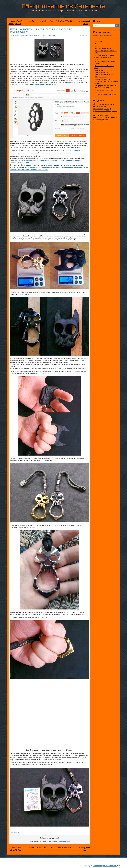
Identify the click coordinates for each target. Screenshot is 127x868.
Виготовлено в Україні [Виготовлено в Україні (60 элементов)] (101, 115)
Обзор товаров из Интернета (64, 6)
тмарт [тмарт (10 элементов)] (101, 120)
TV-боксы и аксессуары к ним (105, 44)
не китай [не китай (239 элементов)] (114, 117)
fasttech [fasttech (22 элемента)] (101, 107)
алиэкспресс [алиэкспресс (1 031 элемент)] (98, 117)
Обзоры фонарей (101, 77)
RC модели (99, 42)
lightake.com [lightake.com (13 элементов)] (97, 111)
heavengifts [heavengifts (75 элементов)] (108, 109)
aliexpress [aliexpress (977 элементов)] (97, 104)
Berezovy (85, 35)
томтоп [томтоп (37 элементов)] (105, 120)
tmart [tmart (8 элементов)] (95, 113)
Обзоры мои (52, 35)
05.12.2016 (16, 35)
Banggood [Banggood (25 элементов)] (105, 104)
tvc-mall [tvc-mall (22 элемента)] (104, 113)
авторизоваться (64, 841)
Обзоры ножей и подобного (104, 75)
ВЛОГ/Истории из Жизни (103, 49)
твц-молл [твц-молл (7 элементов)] (96, 120)
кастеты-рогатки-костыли (45, 84)
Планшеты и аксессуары (103, 79)
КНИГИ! (98, 59)
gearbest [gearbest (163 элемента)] (107, 107)
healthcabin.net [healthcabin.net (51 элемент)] (98, 109)
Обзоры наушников (101, 72)
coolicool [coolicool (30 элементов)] (111, 104)
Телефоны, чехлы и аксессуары (106, 94)
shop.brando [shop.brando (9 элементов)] (113, 111)
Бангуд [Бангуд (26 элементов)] (109, 113)
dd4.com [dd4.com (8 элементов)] (96, 107)
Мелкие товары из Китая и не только (35, 35)
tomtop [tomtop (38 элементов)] (99, 113)
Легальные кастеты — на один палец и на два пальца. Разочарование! (41, 30)
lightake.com (16, 833)
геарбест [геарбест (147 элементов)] (107, 117)
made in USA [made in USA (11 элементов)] (105, 111)
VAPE (97, 46)
